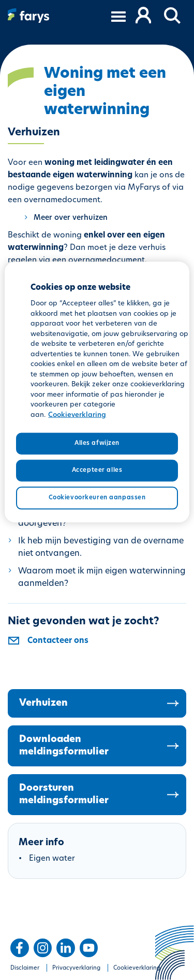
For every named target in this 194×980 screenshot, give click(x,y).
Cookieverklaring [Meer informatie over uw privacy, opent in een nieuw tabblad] (77, 415)
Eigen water (52, 859)
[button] (173, 16)
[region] (97, 392)
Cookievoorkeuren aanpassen (97, 497)
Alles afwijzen (97, 443)
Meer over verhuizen (71, 218)
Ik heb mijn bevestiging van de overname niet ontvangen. (101, 548)
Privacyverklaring (76, 968)
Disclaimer (25, 968)
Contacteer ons (58, 641)
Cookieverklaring (137, 968)
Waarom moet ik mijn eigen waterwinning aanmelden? (102, 578)
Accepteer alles (97, 470)
